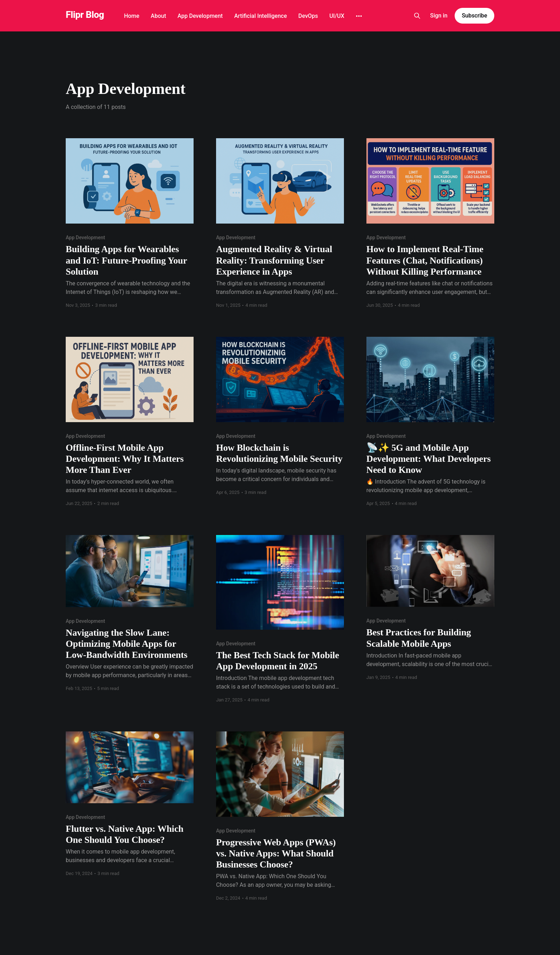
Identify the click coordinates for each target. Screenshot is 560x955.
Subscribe (474, 16)
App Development (200, 16)
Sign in (439, 16)
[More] (359, 16)
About (158, 16)
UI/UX (337, 16)
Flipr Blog (85, 15)
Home (132, 16)
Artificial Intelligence (261, 16)
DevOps (308, 16)
